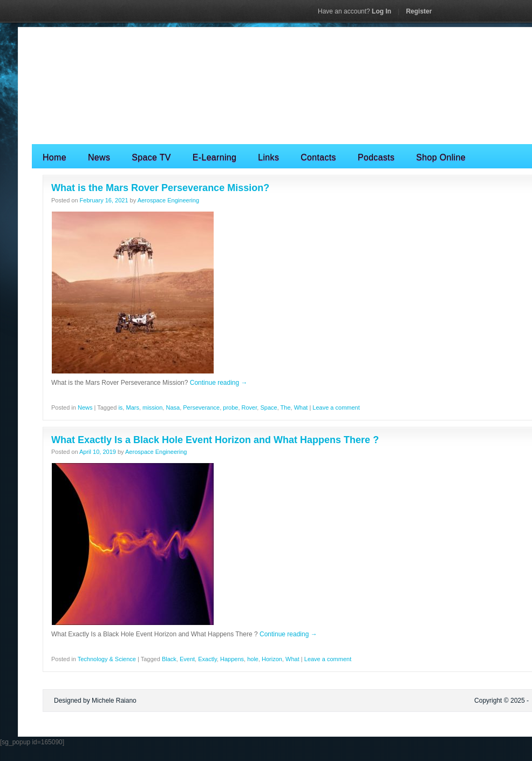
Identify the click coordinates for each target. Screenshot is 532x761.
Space (268, 407)
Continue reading (219, 383)
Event (187, 659)
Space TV (151, 157)
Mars (132, 407)
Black (169, 659)
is (120, 407)
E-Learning (214, 157)
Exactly (207, 659)
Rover (250, 407)
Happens (232, 659)
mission (152, 407)
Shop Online (441, 157)
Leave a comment (336, 407)
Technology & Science (107, 659)
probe (230, 407)
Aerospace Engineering (168, 200)
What (301, 407)
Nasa (173, 407)
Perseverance (201, 407)
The (286, 407)
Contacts (318, 157)
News (99, 157)
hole (253, 659)
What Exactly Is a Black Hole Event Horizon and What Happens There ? (215, 440)
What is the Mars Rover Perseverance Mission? (160, 188)
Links (268, 157)
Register (419, 11)
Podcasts (376, 157)
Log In (354, 11)
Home (54, 157)
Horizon (272, 659)
